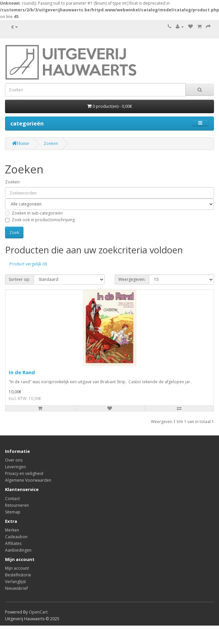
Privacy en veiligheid (24, 473)
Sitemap (13, 512)
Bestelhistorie (18, 575)
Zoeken (51, 143)
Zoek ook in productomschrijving (40, 220)
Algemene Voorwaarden (28, 480)
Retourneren (17, 505)
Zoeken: (13, 182)
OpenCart (38, 612)
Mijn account (17, 568)
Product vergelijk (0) (28, 264)
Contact (12, 499)
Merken (12, 530)
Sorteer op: (19, 279)
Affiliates (13, 543)
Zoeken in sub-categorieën (34, 213)
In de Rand (22, 372)
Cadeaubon (16, 537)
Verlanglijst (15, 582)
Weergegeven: (132, 279)
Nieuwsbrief (16, 588)
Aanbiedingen (18, 550)
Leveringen (15, 467)
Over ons (14, 460)
